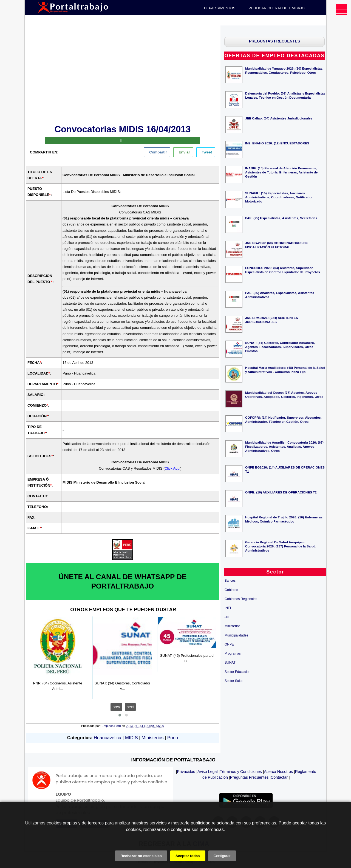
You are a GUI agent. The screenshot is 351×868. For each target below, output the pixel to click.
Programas (233, 653)
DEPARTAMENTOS (220, 8)
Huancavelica (108, 738)
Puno (173, 738)
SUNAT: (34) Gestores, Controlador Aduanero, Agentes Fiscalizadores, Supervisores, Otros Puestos (280, 347)
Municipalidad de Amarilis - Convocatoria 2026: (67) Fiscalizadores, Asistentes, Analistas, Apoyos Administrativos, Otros (284, 446)
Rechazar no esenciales (141, 856)
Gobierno (231, 590)
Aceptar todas (188, 856)
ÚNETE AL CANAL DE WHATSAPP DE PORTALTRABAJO (123, 581)
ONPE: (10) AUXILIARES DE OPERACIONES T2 (281, 492)
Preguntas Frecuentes (249, 777)
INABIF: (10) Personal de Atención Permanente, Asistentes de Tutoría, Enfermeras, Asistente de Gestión (281, 172)
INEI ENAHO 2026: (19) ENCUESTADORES (277, 143)
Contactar (279, 777)
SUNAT (230, 663)
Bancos (230, 581)
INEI (228, 608)
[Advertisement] (123, 74)
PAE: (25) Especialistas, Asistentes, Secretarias (281, 218)
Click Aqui (172, 468)
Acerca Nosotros (278, 772)
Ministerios (152, 738)
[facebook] (157, 152)
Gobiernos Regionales (241, 599)
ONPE (229, 644)
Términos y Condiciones (241, 772)
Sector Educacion (237, 672)
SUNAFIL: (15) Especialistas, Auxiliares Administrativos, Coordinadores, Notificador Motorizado (279, 197)
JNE (228, 617)
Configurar (222, 856)
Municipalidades (236, 635)
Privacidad (186, 772)
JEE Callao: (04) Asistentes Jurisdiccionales (279, 118)
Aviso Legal (208, 772)
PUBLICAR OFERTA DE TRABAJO (277, 8)
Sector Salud (234, 681)
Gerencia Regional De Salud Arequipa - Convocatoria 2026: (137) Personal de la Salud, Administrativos (281, 546)
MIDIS (131, 738)
